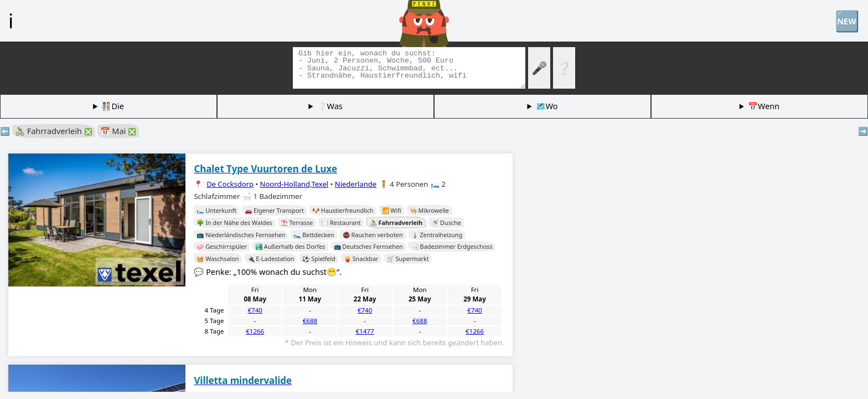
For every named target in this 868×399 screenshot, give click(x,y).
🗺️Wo (547, 106)
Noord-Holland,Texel (294, 184)
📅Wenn (764, 106)
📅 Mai (118, 131)
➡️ (863, 131)
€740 (255, 310)
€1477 (365, 331)
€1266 (255, 331)
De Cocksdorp (230, 184)
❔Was (330, 106)
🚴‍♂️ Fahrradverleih (54, 131)
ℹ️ (11, 21)
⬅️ (5, 131)
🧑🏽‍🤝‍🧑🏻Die (112, 106)
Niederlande (356, 184)
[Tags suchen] (409, 68)
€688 (310, 321)
